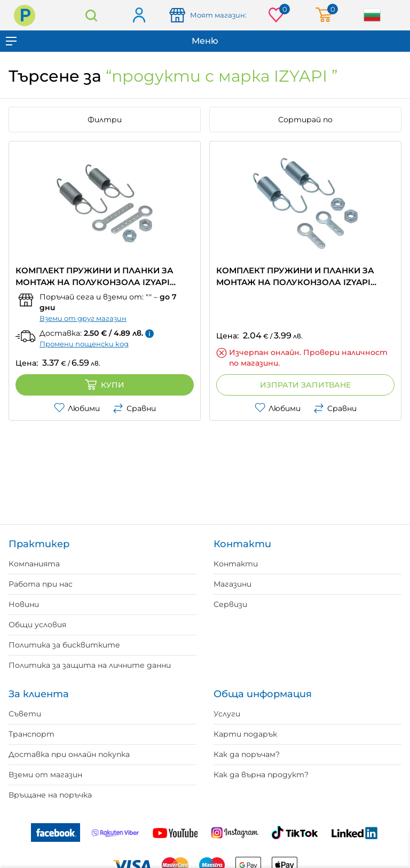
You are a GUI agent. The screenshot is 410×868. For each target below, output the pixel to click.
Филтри (105, 120)
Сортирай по (305, 120)
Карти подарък (245, 734)
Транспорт (31, 734)
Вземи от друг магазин (83, 318)
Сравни (134, 408)
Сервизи (230, 604)
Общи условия (37, 625)
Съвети (25, 714)
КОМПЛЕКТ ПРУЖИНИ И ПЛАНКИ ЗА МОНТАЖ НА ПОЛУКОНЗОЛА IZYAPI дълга (94, 277)
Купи (105, 385)
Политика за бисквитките (64, 645)
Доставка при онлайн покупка (69, 754)
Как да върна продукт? (261, 775)
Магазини (232, 584)
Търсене (91, 15)
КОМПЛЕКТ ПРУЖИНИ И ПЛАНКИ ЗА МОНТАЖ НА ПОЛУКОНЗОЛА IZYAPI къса (295, 277)
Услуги (227, 714)
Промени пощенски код (84, 344)
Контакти (236, 564)
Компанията (34, 564)
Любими (77, 408)
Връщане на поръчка (50, 795)
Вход (139, 16)
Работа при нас (41, 584)
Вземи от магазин (45, 775)
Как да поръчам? (247, 754)
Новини (24, 604)
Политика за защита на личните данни (90, 665)
